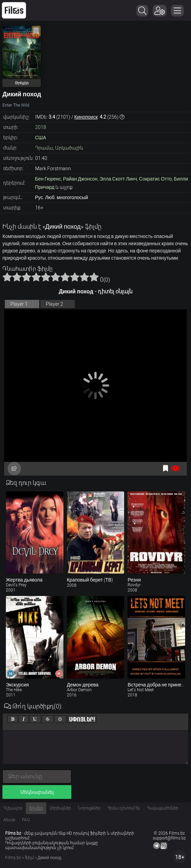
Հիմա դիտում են (124, 808)
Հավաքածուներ (163, 808)
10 (94, 277)
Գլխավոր (13, 808)
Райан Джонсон (80, 179)
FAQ (26, 820)
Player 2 (54, 304)
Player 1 (19, 304)
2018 (41, 127)
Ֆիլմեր (36, 808)
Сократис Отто (155, 179)
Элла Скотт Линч (118, 179)
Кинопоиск (86, 117)
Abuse (9, 820)
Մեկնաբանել (37, 792)
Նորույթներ (89, 808)
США (41, 138)
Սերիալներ (60, 808)
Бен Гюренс (48, 179)
